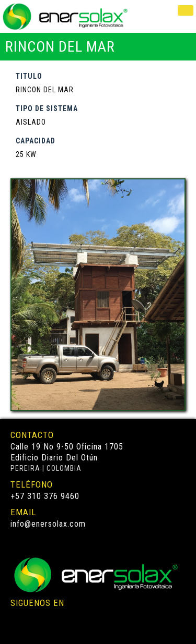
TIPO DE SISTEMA (47, 108)
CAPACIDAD (36, 141)
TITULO (29, 76)
